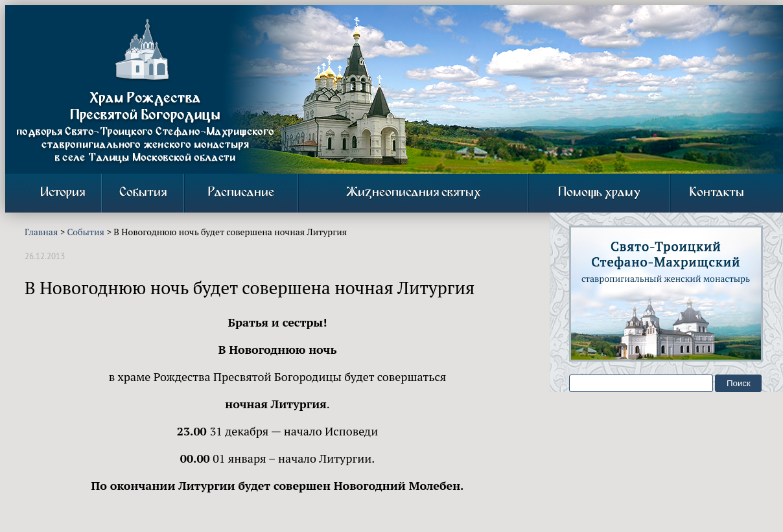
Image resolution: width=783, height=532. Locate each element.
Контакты (717, 193)
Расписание (241, 193)
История (63, 193)
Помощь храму (599, 193)
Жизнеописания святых (414, 193)
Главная (41, 232)
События (143, 193)
